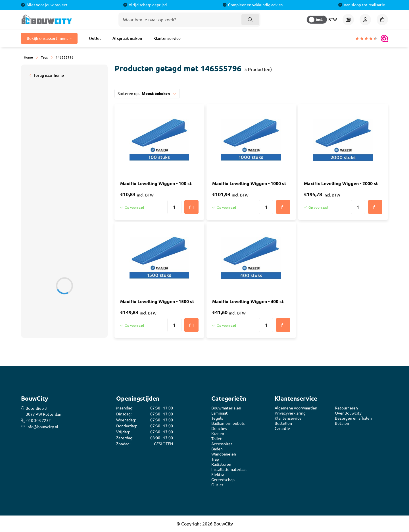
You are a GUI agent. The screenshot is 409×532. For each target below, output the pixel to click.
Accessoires (222, 444)
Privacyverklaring (290, 413)
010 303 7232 (39, 421)
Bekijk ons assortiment (47, 38)
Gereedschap (223, 480)
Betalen (342, 423)
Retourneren (346, 408)
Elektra (218, 475)
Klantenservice (167, 38)
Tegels (217, 418)
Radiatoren (221, 464)
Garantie (282, 429)
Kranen (218, 434)
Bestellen (283, 423)
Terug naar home (49, 75)
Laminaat (220, 413)
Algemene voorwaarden (296, 408)
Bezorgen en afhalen (353, 418)
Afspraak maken (127, 38)
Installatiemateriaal (229, 469)
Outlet (95, 38)
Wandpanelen (224, 454)
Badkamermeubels (228, 423)
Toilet (217, 439)
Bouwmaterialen (226, 408)
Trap (215, 459)
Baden (217, 449)
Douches (219, 429)
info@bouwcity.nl (42, 427)
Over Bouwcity (348, 413)
